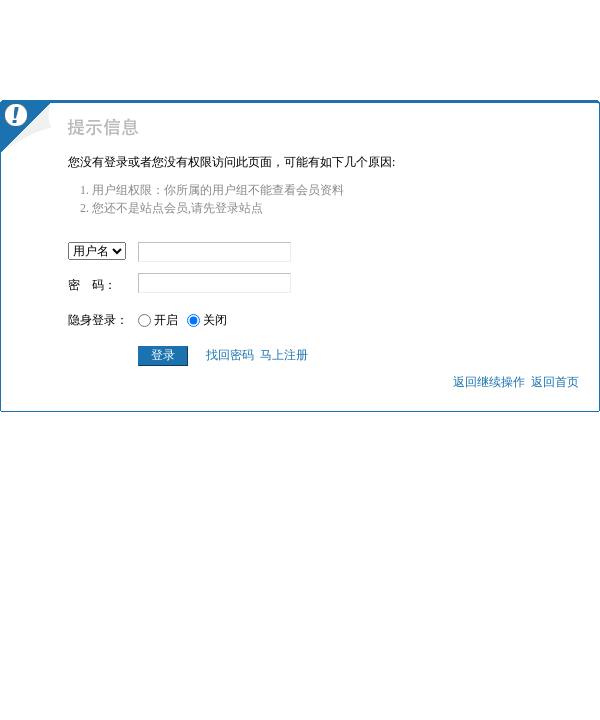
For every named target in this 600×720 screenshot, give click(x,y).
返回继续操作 (489, 382)
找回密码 (230, 355)
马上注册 (284, 355)
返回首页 (555, 382)
